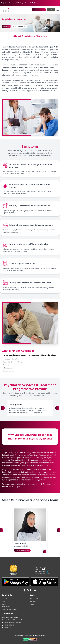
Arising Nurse (6, 599)
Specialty (4, 604)
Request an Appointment (39, 10)
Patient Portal (51, 10)
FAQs (3, 3)
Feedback (33, 601)
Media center (6, 607)
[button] (57, 408)
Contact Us (28, 3)
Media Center (9, 3)
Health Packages (19, 3)
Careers (4, 601)
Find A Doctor (6, 26)
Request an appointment (20, 26)
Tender (32, 604)
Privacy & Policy (35, 599)
